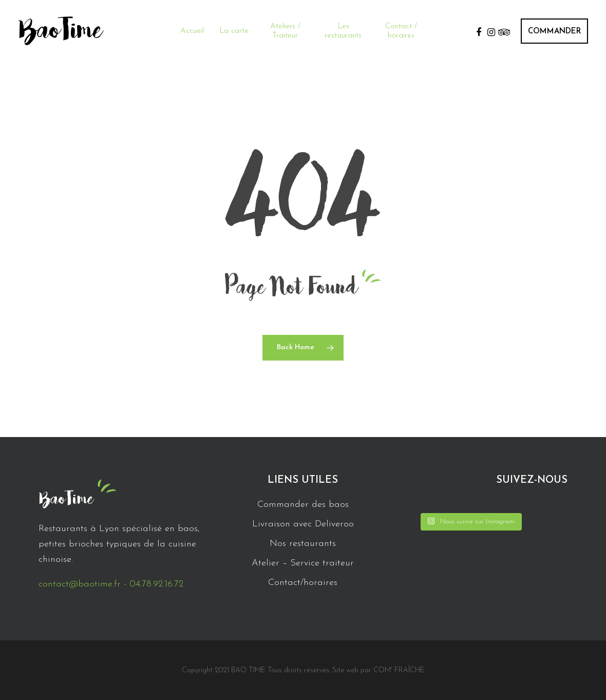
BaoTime (60, 31)
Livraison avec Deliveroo (303, 524)
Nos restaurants (303, 544)
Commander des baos (303, 505)
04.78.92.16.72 (156, 584)
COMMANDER (554, 32)
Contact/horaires (303, 583)
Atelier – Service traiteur (303, 563)
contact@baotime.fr (80, 584)
